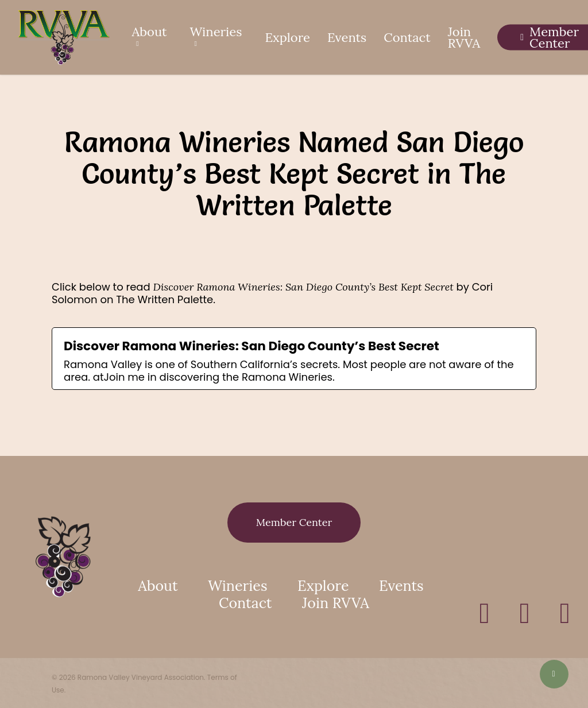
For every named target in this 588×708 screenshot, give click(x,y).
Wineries (237, 586)
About (158, 586)
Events (401, 586)
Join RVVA (336, 603)
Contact (245, 603)
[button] (294, 523)
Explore (323, 586)
